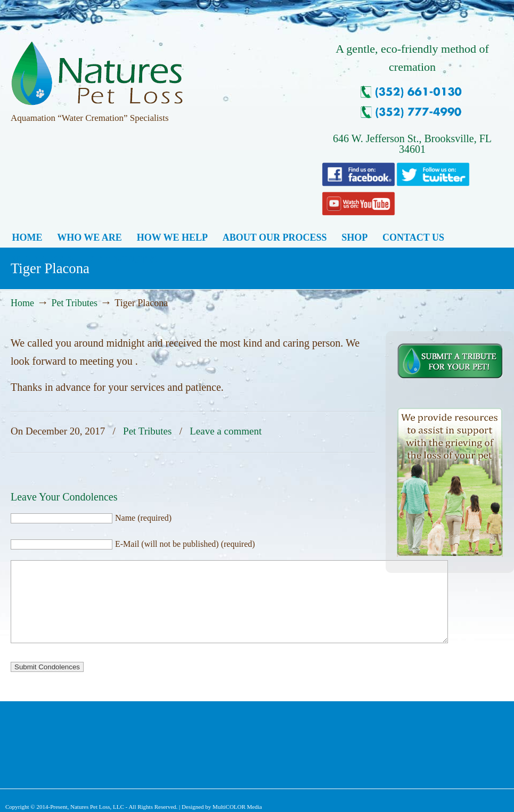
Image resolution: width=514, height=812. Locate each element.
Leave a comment (226, 431)
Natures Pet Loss (97, 69)
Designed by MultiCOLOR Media (222, 807)
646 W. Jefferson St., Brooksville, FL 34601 (412, 144)
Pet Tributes (74, 303)
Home (22, 303)
